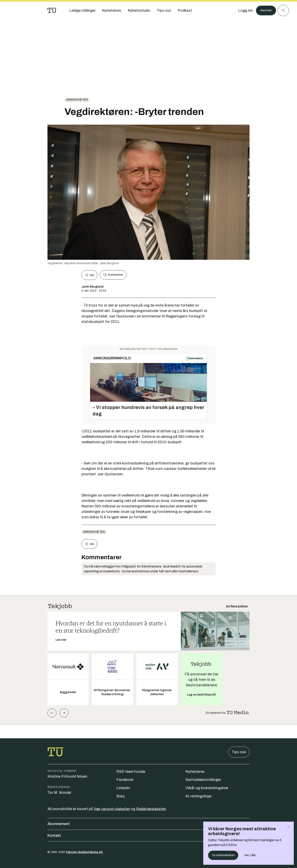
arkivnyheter (77, 100)
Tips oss (239, 752)
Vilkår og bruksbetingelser (207, 788)
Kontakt (148, 836)
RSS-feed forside (131, 772)
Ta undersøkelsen (223, 855)
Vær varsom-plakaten (112, 809)
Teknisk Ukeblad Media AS (84, 852)
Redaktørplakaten (151, 809)
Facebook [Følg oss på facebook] (125, 780)
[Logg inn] (243, 10)
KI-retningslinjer (199, 796)
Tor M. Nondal (59, 793)
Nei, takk (250, 855)
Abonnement (148, 824)
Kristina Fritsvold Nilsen (67, 776)
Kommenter (113, 275)
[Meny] (283, 10)
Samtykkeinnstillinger (203, 780)
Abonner (265, 10)
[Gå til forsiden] (52, 10)
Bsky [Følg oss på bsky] (121, 796)
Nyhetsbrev (195, 772)
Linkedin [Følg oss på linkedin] (123, 788)
